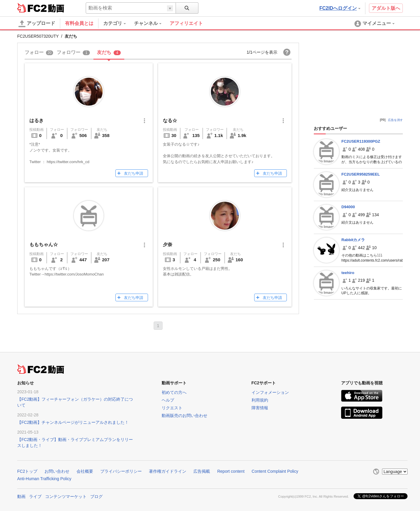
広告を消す (395, 120)
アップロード (37, 24)
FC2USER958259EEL (361, 174)
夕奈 (168, 245)
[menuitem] (119, 23)
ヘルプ (168, 400)
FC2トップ (27, 471)
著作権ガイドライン (168, 471)
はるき (36, 121)
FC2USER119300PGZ (361, 141)
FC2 (32, 8)
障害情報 (260, 408)
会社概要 (85, 471)
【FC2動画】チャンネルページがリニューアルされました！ (73, 422)
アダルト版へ (386, 8)
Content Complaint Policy (275, 471)
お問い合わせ (57, 471)
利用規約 (260, 400)
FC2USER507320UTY (38, 36)
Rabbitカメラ (353, 240)
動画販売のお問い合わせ (184, 416)
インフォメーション (270, 392)
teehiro (348, 273)
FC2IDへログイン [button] (340, 8)
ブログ (96, 496)
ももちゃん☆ (44, 245)
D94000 (348, 207)
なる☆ (170, 121)
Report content (231, 471)
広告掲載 (202, 471)
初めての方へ (174, 392)
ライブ (35, 496)
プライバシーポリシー (121, 471)
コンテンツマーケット (66, 496)
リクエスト (172, 408)
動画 (21, 496)
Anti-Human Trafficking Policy (44, 479)
